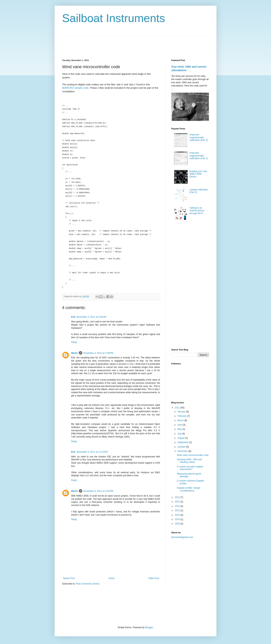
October (182, 447)
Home (112, 578)
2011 (178, 408)
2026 (178, 524)
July (180, 434)
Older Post (154, 578)
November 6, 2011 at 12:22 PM (92, 452)
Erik (73, 317)
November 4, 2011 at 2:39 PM (98, 353)
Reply (74, 342)
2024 (178, 519)
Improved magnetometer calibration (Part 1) (199, 156)
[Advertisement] (131, 44)
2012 (178, 497)
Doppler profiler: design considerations (189, 489)
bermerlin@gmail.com (182, 537)
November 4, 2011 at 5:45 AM (91, 317)
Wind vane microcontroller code (193, 455)
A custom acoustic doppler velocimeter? (190, 468)
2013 (178, 502)
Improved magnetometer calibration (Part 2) (199, 137)
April (180, 425)
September (183, 442)
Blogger (149, 627)
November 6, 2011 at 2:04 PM (98, 491)
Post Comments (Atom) (88, 584)
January (182, 412)
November (183, 451)
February (182, 416)
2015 (178, 510)
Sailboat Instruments (114, 18)
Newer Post (69, 578)
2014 (178, 506)
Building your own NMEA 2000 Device (198, 174)
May (180, 429)
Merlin (74, 353)
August (181, 438)
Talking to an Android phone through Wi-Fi (197, 211)
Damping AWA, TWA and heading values (189, 461)
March (181, 420)
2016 (178, 515)
